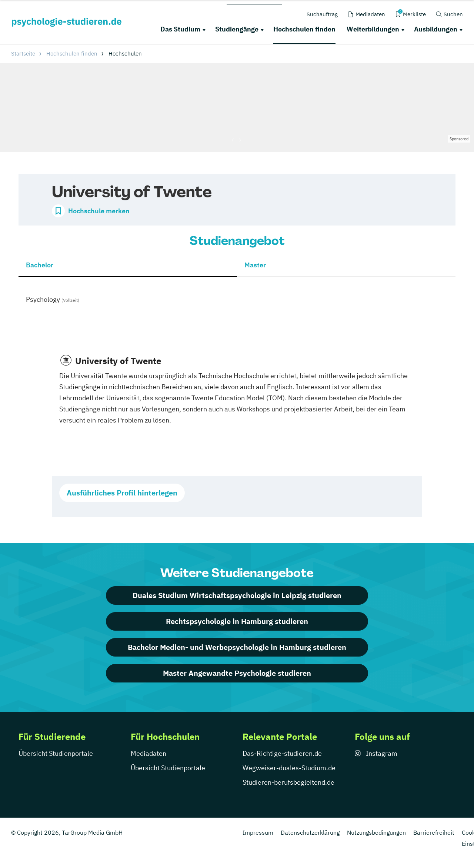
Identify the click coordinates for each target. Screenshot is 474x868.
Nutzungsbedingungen (376, 832)
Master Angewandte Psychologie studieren (237, 673)
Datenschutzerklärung (310, 832)
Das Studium (180, 29)
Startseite (23, 54)
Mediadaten (148, 753)
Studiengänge (237, 29)
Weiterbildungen (373, 29)
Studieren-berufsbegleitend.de (288, 782)
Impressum (258, 832)
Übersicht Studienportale (56, 753)
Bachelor (40, 265)
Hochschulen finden (304, 29)
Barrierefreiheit (434, 832)
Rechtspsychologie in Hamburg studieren (237, 621)
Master (255, 265)
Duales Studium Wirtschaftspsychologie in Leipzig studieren (237, 595)
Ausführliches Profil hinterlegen (122, 493)
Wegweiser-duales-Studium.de (289, 768)
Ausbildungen (436, 29)
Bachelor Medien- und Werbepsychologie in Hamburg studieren (237, 647)
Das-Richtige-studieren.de (282, 753)
